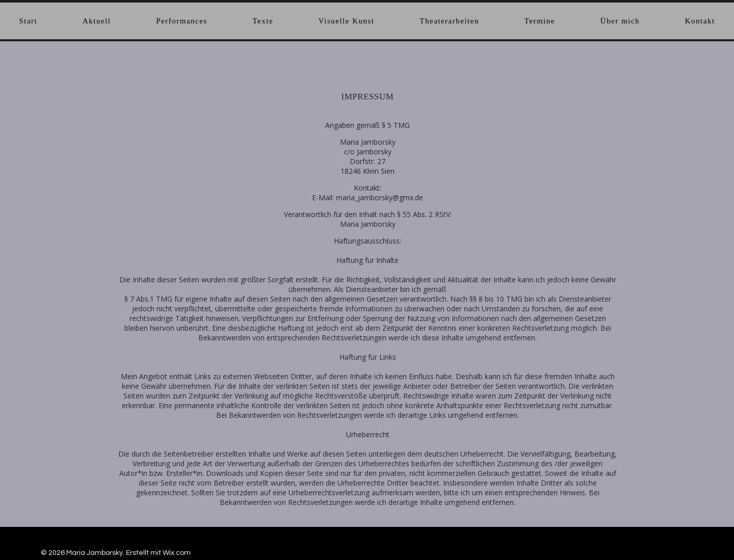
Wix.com (177, 553)
